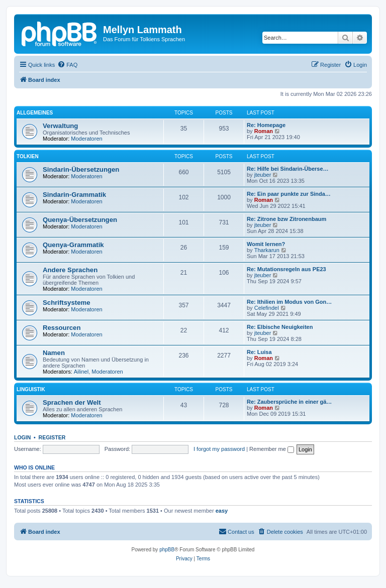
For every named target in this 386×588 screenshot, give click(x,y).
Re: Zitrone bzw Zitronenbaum (286, 219)
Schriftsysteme (67, 303)
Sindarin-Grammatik (74, 195)
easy (222, 511)
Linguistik (31, 389)
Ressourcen (62, 328)
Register (52, 437)
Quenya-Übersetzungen (80, 220)
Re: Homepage (266, 125)
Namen (54, 353)
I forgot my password (219, 449)
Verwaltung (60, 126)
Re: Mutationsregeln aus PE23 (286, 269)
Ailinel (81, 372)
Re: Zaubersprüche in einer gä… (289, 402)
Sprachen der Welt (72, 402)
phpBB (167, 550)
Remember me (272, 449)
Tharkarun (267, 250)
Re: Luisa (259, 352)
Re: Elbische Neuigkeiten (280, 327)
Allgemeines (35, 113)
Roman (264, 131)
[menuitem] (67, 65)
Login (22, 437)
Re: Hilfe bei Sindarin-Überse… (288, 169)
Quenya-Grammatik (73, 245)
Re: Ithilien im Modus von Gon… (289, 302)
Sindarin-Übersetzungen (81, 169)
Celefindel (267, 308)
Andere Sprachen (70, 270)
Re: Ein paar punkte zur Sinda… (289, 194)
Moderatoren (86, 139)
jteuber (263, 175)
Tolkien (28, 156)
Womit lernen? (266, 244)
